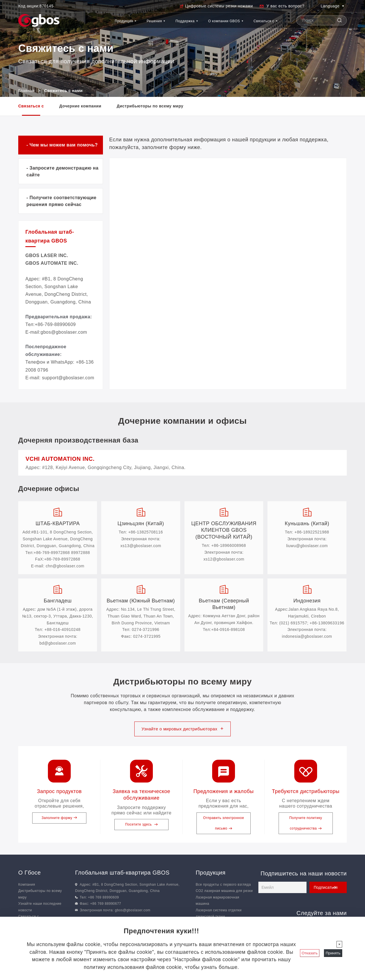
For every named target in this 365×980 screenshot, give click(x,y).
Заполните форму (59, 820)
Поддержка (162, 24)
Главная (26, 91)
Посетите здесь (141, 826)
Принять (333, 953)
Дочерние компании (80, 106)
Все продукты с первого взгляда (223, 886)
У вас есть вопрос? (285, 6)
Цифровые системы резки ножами (219, 6)
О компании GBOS (215, 33)
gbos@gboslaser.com (133, 912)
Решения (122, 24)
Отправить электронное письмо (224, 825)
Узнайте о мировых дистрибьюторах (183, 730)
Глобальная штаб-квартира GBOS (122, 874)
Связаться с (262, 33)
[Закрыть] (339, 944)
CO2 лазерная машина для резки (224, 893)
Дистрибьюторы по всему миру (150, 106)
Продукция (82, 24)
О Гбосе (30, 874)
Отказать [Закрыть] (310, 953)
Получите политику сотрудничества (306, 825)
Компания (27, 886)
